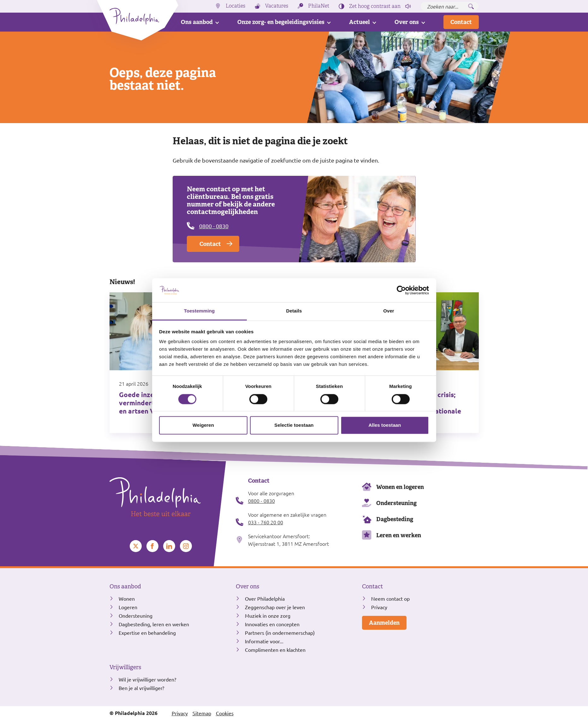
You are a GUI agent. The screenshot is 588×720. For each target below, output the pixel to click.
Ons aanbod (197, 22)
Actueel (359, 22)
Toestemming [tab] (199, 311)
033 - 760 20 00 (266, 522)
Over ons (407, 22)
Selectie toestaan (294, 425)
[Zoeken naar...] (450, 6)
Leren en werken (399, 535)
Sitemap (202, 713)
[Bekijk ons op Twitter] (136, 546)
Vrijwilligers (125, 667)
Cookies (225, 713)
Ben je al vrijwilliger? (141, 688)
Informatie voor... (264, 641)
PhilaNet (319, 6)
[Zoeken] (471, 6)
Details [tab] (294, 311)
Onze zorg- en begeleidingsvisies (281, 22)
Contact (461, 22)
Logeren (128, 607)
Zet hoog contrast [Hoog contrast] (375, 6)
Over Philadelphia (265, 598)
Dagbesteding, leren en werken (154, 624)
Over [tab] (389, 311)
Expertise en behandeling (147, 633)
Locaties (235, 6)
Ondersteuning (396, 503)
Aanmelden (384, 623)
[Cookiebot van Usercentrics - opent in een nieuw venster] (401, 290)
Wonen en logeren (400, 487)
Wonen (127, 598)
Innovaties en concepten (272, 624)
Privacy (379, 607)
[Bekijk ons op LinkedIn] (169, 546)
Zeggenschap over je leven (275, 607)
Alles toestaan (385, 425)
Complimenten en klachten (275, 650)
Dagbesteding (395, 519)
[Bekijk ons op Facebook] (152, 546)
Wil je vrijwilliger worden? (147, 679)
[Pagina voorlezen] (408, 6)
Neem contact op (390, 598)
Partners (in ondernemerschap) (280, 633)
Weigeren (203, 425)
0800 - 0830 (214, 226)
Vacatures (277, 6)
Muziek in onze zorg (268, 616)
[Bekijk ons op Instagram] (186, 546)
